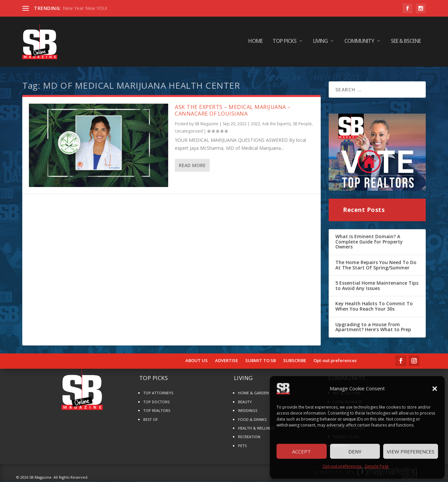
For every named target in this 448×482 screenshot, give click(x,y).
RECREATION (249, 437)
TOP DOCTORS (156, 402)
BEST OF (151, 420)
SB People (302, 124)
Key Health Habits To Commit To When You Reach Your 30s (374, 307)
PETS (242, 446)
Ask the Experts (277, 124)
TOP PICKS (284, 43)
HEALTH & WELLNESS (256, 428)
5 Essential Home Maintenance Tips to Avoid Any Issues (377, 286)
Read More (192, 166)
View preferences (411, 451)
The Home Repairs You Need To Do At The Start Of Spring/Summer (376, 265)
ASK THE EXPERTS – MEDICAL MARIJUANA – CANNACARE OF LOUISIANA (233, 111)
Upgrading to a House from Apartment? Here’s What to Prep (373, 327)
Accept (301, 451)
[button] (435, 389)
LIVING (320, 43)
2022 (256, 124)
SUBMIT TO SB (261, 361)
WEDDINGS (248, 411)
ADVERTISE (226, 361)
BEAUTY (245, 402)
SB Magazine (207, 124)
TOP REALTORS (157, 411)
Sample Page (377, 466)
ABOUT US (197, 361)
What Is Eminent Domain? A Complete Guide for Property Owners (369, 242)
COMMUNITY (359, 43)
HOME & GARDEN (253, 393)
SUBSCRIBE (295, 361)
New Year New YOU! (85, 8)
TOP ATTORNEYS (158, 393)
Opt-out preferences (342, 466)
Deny (355, 451)
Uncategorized (189, 131)
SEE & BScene (406, 43)
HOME (255, 43)
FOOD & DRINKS (252, 420)
